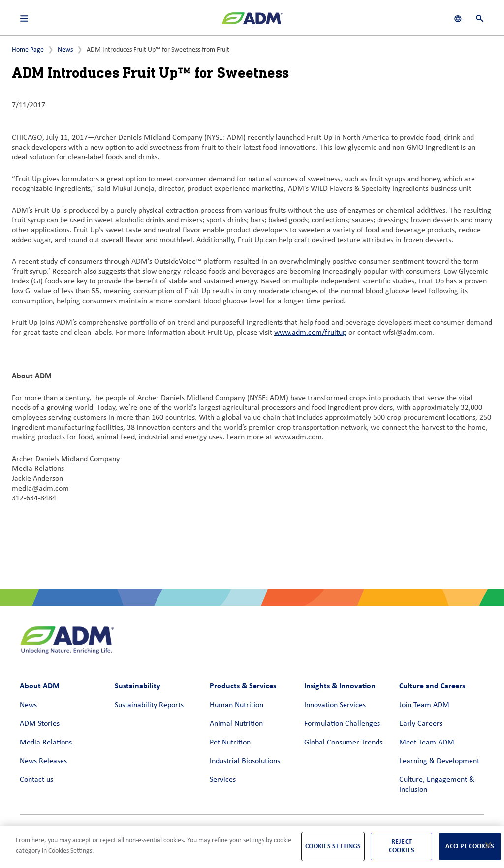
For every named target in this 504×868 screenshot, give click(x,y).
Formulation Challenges (342, 724)
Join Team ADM (424, 705)
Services (223, 780)
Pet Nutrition (230, 743)
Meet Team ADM (427, 743)
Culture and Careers (432, 686)
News (65, 50)
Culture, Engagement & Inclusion (437, 785)
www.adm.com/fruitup (310, 333)
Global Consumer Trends (343, 743)
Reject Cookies (402, 846)
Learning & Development (439, 761)
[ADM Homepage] (252, 22)
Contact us (36, 780)
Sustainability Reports (149, 705)
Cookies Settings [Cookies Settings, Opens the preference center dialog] (333, 846)
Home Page (28, 50)
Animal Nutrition (236, 724)
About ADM (40, 686)
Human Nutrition (236, 705)
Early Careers (421, 724)
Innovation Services (335, 705)
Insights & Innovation (340, 686)
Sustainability (138, 686)
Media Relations (46, 743)
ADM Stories (40, 724)
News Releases (43, 761)
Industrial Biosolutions (245, 761)
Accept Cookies (470, 846)
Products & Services (243, 686)
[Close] (488, 845)
